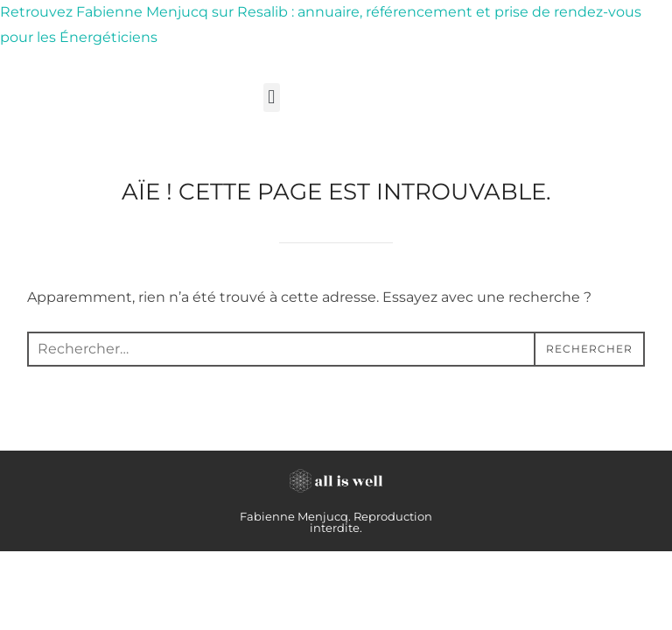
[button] (272, 98)
